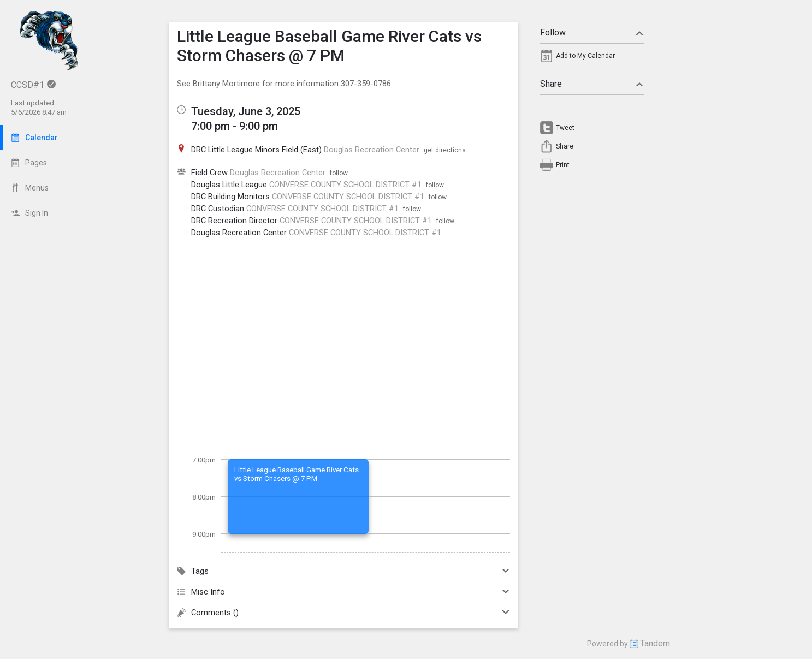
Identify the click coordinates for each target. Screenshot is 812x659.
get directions (445, 150)
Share (592, 84)
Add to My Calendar (585, 56)
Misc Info (343, 592)
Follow (592, 32)
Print (563, 165)
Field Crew (209, 173)
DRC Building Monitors (230, 197)
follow (339, 173)
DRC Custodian (218, 209)
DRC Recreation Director (234, 221)
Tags (343, 571)
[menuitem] (592, 58)
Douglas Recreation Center (239, 233)
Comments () (343, 613)
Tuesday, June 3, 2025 (246, 111)
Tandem (655, 643)
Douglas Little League (229, 185)
